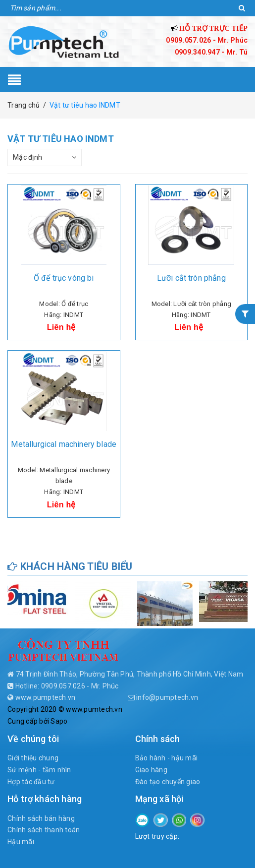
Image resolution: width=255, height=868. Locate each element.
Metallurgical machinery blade (64, 444)
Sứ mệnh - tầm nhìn (39, 770)
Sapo (59, 721)
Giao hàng (151, 770)
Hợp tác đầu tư (31, 782)
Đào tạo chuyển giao (168, 782)
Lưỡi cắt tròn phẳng (191, 278)
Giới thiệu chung (33, 758)
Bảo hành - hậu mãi (167, 758)
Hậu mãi (21, 842)
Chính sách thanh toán (44, 830)
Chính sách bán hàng (41, 818)
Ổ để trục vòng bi (64, 278)
